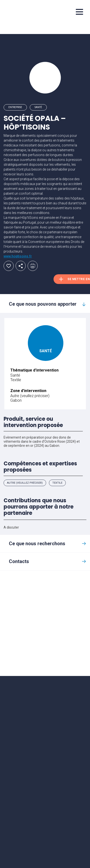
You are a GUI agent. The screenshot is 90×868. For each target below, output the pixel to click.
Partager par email (21, 266)
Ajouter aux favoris (9, 266)
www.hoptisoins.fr (18, 256)
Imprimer (33, 266)
